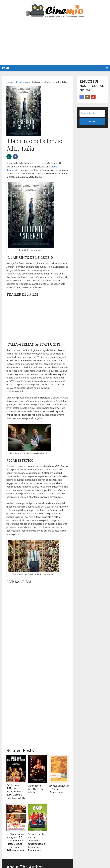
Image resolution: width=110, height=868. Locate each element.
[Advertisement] (55, 44)
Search (92, 122)
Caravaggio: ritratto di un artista (35, 789)
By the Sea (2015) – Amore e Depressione (59, 789)
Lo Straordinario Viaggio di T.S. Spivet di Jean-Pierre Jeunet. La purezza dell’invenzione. (16, 842)
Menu (6, 68)
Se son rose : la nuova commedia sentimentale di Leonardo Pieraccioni (37, 842)
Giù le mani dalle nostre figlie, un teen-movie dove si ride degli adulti (16, 791)
